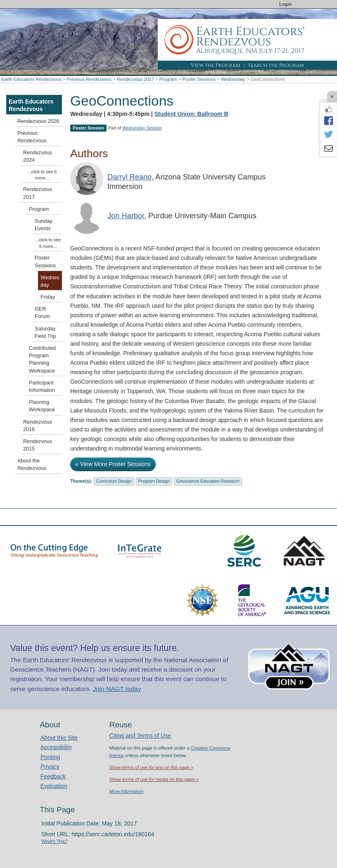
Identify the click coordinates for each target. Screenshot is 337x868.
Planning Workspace (42, 406)
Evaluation (54, 786)
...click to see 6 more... (42, 175)
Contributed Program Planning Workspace (42, 360)
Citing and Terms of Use (140, 736)
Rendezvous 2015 (38, 445)
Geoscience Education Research (208, 481)
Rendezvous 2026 (38, 121)
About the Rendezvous (32, 465)
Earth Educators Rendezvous (31, 79)
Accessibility (56, 747)
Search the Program (276, 65)
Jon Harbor (126, 216)
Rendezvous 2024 (38, 156)
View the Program (216, 65)
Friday (48, 297)
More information (127, 791)
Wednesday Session (142, 128)
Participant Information (42, 387)
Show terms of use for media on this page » (154, 779)
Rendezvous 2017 (135, 79)
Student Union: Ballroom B (191, 114)
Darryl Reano (129, 177)
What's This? (54, 841)
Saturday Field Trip (45, 333)
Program (168, 79)
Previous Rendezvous (89, 79)
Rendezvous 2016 (38, 426)
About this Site (59, 738)
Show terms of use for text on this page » (151, 767)
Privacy (50, 767)
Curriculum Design (114, 481)
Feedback (53, 776)
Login (285, 4)
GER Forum (42, 313)
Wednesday (233, 79)
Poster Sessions (199, 79)
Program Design (154, 481)
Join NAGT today (117, 689)
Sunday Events (44, 225)
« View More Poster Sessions (113, 464)
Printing (50, 757)
